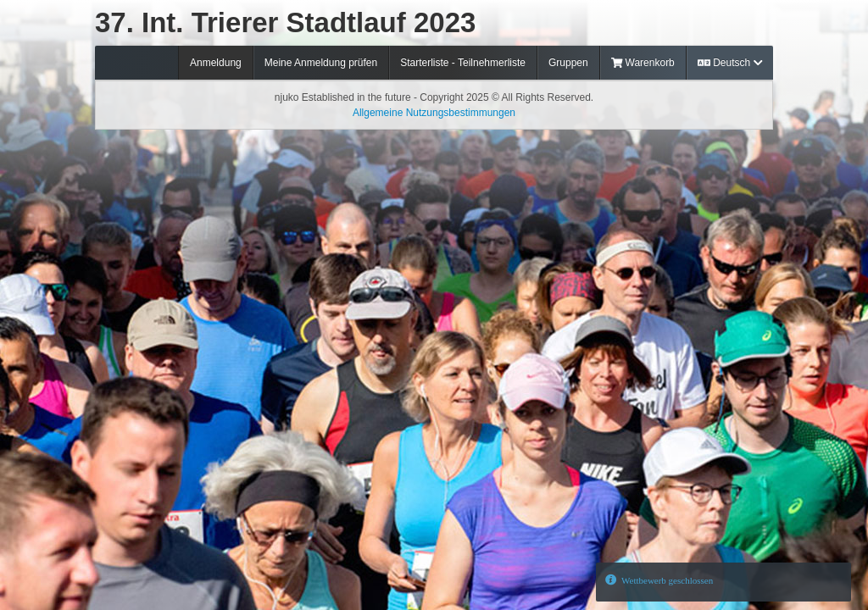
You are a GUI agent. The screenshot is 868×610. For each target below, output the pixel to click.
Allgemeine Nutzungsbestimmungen (434, 113)
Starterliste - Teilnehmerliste (463, 63)
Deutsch (730, 63)
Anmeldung (216, 63)
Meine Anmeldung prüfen (321, 63)
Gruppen (568, 63)
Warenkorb (643, 63)
